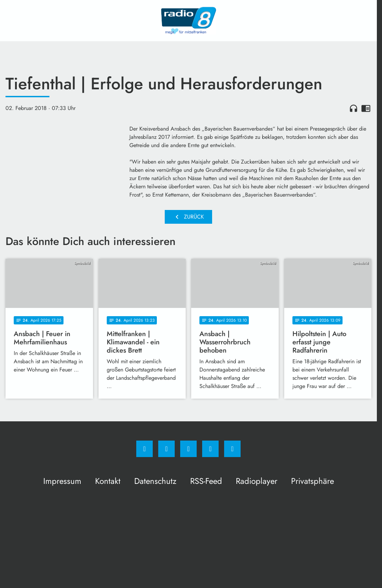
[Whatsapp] (188, 449)
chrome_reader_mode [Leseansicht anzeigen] (366, 108)
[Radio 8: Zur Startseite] (188, 21)
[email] (232, 449)
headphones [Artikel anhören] (354, 108)
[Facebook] (144, 449)
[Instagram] (166, 449)
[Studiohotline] (210, 449)
